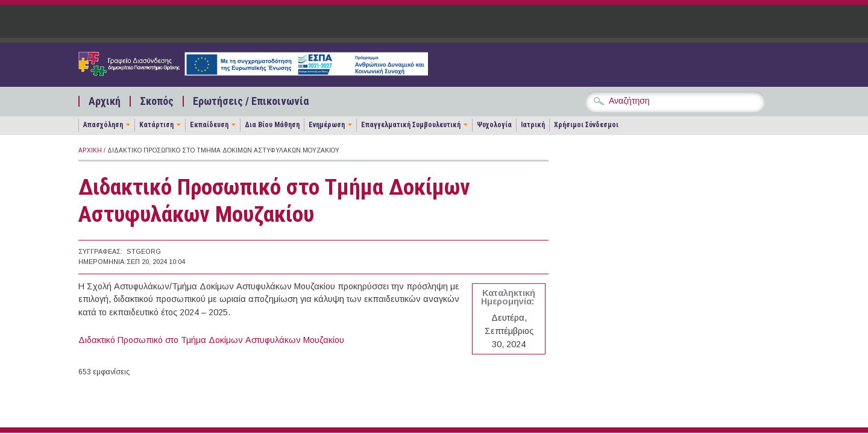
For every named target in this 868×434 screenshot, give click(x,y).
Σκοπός (157, 101)
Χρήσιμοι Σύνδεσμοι (586, 125)
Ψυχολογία (494, 125)
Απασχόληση (103, 125)
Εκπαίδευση (209, 125)
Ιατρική (533, 125)
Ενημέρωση (327, 125)
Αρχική (105, 101)
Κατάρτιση (156, 125)
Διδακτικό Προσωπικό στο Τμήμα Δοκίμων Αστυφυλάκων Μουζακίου (211, 340)
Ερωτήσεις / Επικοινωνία (251, 101)
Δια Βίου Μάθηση (272, 125)
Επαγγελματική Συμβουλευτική (411, 125)
